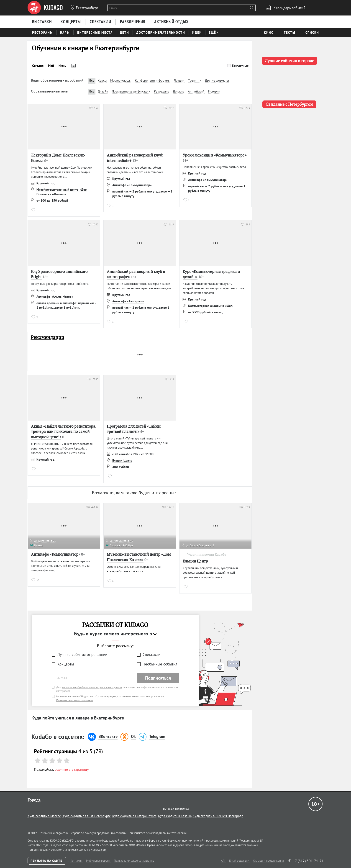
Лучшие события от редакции (82, 655)
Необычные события (160, 664)
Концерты (66, 664)
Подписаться (158, 678)
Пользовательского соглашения (75, 700)
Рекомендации (47, 337)
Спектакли (151, 655)
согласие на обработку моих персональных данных (92, 687)
